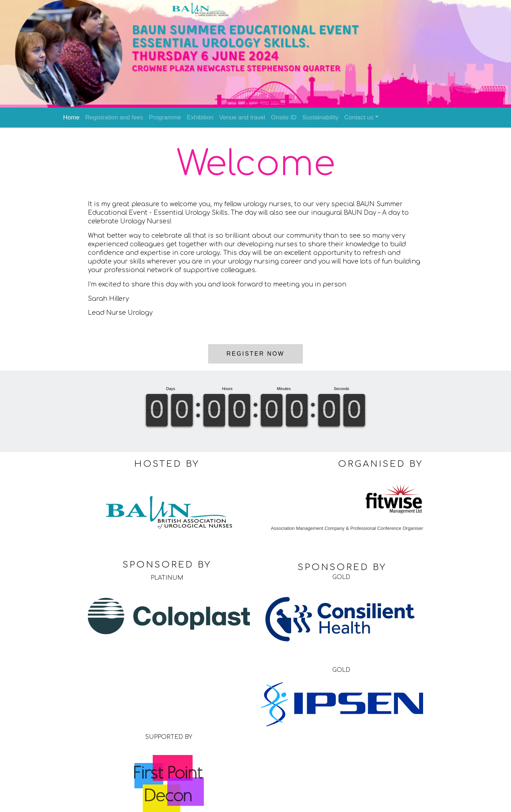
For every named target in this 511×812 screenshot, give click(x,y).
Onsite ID (284, 117)
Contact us (359, 117)
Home (71, 117)
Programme (165, 117)
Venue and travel (242, 117)
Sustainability (320, 117)
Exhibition (200, 117)
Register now (255, 351)
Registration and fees (114, 117)
